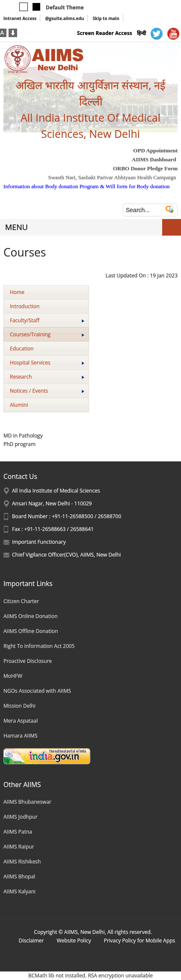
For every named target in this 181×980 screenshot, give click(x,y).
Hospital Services (47, 363)
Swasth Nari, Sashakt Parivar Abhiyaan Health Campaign (112, 177)
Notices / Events (47, 391)
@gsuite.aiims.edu (64, 18)
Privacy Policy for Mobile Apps (140, 941)
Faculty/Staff (47, 320)
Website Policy (74, 941)
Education (22, 349)
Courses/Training (47, 334)
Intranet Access (20, 18)
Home (17, 292)
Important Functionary (39, 542)
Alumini (19, 405)
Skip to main (106, 18)
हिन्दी (141, 33)
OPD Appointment (155, 150)
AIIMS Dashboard (154, 159)
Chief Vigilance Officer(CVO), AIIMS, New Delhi (66, 555)
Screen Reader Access (105, 33)
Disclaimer (31, 941)
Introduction (25, 306)
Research (47, 377)
